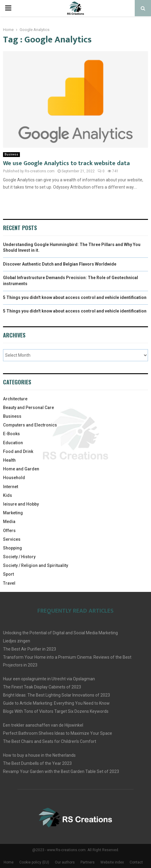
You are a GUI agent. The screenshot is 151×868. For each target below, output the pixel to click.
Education (13, 443)
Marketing (13, 513)
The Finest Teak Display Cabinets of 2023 (42, 687)
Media (9, 522)
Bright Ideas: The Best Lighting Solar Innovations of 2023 (57, 695)
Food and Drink (18, 451)
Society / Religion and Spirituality (36, 565)
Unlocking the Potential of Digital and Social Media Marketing (60, 633)
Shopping (13, 548)
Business (11, 154)
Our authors (65, 862)
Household (14, 478)
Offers (9, 531)
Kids (8, 495)
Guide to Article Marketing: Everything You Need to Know (56, 703)
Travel (9, 583)
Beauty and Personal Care (28, 408)
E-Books (11, 434)
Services (12, 539)
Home (9, 862)
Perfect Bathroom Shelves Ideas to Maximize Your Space (58, 733)
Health (9, 460)
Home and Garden (21, 469)
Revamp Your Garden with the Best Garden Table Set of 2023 (61, 771)
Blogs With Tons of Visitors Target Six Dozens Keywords (56, 711)
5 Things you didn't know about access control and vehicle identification (75, 297)
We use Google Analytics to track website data (66, 163)
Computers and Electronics (30, 425)
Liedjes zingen (17, 641)
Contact (136, 862)
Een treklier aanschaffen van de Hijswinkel (43, 725)
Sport (8, 574)
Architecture (15, 399)
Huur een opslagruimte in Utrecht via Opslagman (49, 679)
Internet (11, 487)
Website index (112, 862)
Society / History (19, 557)
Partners (88, 862)
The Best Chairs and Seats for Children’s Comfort (50, 741)
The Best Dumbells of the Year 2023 (37, 763)
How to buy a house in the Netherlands (39, 755)
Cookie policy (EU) (34, 862)
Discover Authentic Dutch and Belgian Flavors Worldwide (60, 264)
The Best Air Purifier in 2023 (30, 649)
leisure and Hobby (21, 504)
